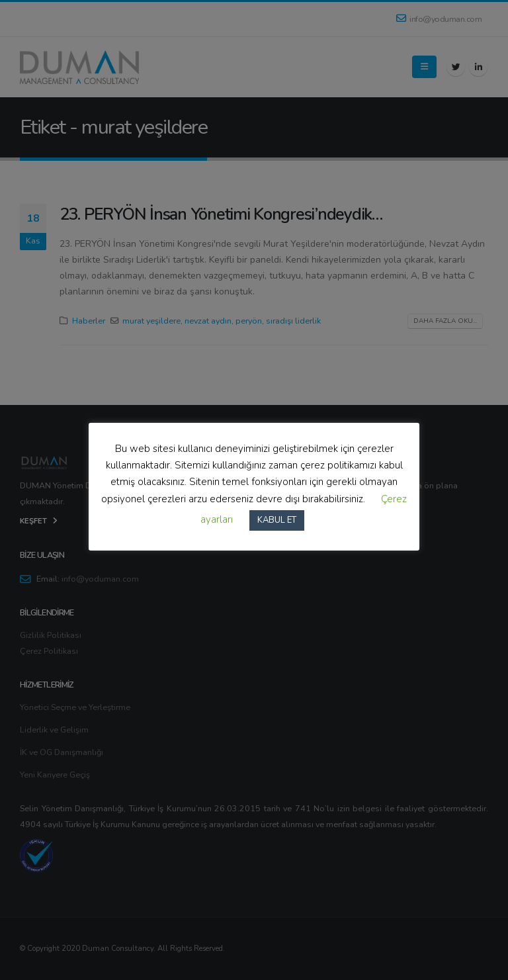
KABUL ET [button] (277, 520)
